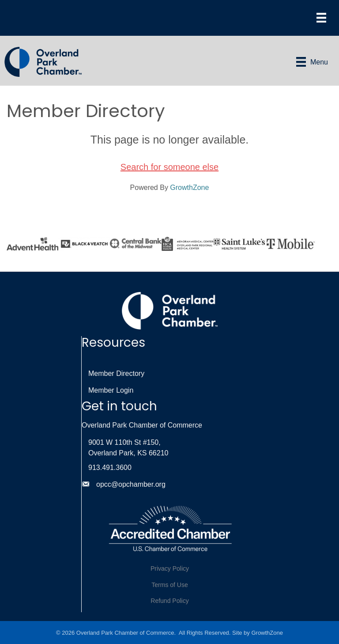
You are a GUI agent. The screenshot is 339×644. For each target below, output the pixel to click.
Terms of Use (169, 585)
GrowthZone (189, 188)
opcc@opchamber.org (131, 484)
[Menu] (321, 18)
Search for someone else (169, 167)
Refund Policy (169, 601)
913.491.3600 (110, 468)
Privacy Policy (170, 568)
